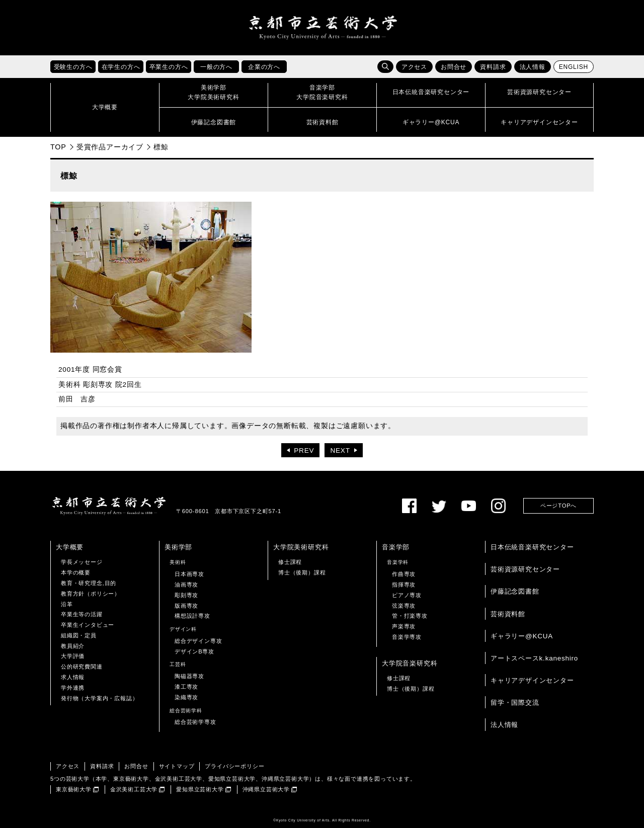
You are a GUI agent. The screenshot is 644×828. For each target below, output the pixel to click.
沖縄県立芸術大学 (266, 789)
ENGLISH (574, 67)
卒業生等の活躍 (82, 614)
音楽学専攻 (407, 637)
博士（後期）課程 (302, 572)
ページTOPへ (558, 506)
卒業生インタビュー (88, 625)
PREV (304, 450)
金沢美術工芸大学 (134, 789)
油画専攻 (186, 585)
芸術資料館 (508, 614)
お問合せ (454, 67)
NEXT (340, 450)
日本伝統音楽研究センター (532, 547)
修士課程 (290, 562)
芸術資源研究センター (525, 569)
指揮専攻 (404, 585)
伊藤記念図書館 (515, 591)
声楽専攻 (404, 626)
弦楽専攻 (404, 606)
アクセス (414, 67)
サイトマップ (177, 766)
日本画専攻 (189, 574)
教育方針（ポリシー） (91, 594)
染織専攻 (186, 697)
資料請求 (493, 67)
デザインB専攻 (194, 651)
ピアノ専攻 (407, 595)
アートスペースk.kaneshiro (534, 658)
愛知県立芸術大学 (200, 789)
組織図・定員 (79, 635)
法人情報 (533, 67)
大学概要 (70, 547)
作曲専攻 (404, 574)
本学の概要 (76, 572)
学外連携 (73, 688)
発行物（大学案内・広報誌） (99, 698)
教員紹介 (73, 646)
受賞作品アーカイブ (110, 147)
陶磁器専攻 (189, 676)
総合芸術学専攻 (195, 722)
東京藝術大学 (74, 789)
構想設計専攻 (192, 616)
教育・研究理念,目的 (89, 583)
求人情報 (73, 677)
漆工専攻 (186, 687)
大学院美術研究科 (301, 547)
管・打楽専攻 (410, 616)
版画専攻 (186, 606)
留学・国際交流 (515, 702)
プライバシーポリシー (234, 766)
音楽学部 (396, 547)
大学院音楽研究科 (410, 663)
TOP (58, 147)
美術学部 (178, 547)
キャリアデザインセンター (532, 680)
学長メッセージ (82, 562)
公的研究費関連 (82, 667)
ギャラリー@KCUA (522, 636)
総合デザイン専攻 (198, 641)
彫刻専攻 (186, 595)
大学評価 (73, 656)
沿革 (67, 604)
